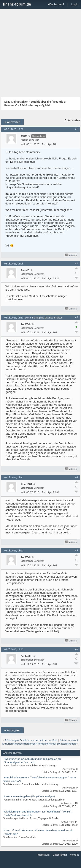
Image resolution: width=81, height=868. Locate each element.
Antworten (12, 122)
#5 (76, 550)
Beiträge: (47, 144)
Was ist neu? (56, 4)
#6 (76, 649)
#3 (76, 317)
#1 (76, 129)
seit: (23, 144)
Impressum (43, 855)
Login (75, 4)
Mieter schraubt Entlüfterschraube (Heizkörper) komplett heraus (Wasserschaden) (40, 742)
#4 (76, 477)
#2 (76, 263)
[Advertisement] (40, 53)
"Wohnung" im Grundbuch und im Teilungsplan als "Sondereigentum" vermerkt (32, 761)
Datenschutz (60, 855)
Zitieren (71, 255)
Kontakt (74, 855)
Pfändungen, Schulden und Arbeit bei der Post (31, 740)
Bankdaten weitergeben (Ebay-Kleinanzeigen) (29, 796)
